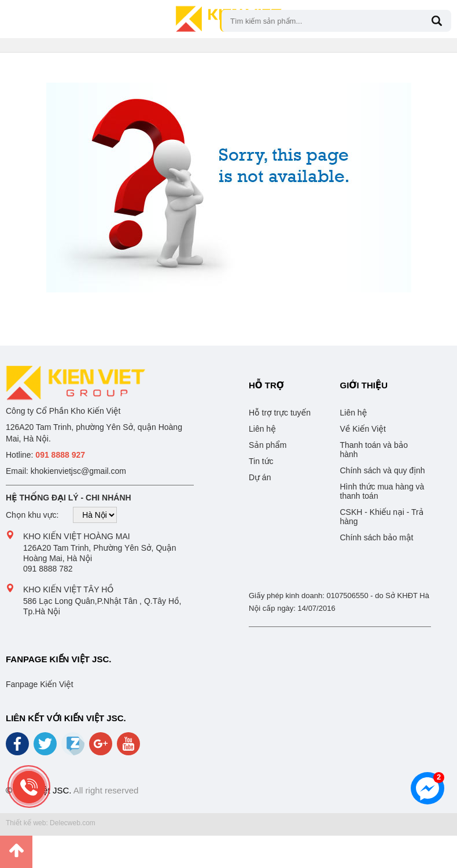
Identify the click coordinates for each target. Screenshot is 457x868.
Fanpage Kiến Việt (40, 684)
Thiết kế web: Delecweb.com (51, 823)
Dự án (260, 477)
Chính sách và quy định (383, 470)
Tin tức (261, 461)
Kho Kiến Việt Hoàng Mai (77, 536)
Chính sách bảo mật (377, 537)
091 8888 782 (48, 569)
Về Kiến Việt (363, 429)
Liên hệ (262, 429)
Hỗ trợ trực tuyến (280, 413)
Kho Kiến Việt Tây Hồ (68, 589)
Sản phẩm (268, 445)
